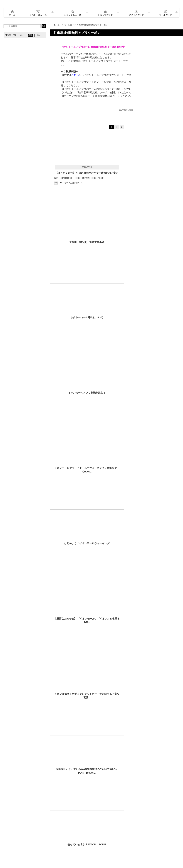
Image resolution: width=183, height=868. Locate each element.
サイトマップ (12, 839)
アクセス (39, 839)
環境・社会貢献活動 (38, 843)
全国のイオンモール (15, 843)
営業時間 (26, 839)
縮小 (22, 35)
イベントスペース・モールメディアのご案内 (93, 839)
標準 (30, 35)
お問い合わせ (125, 839)
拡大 (39, 35)
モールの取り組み (60, 843)
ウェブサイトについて (58, 839)
